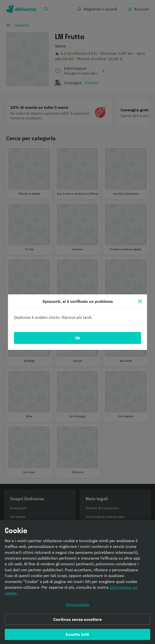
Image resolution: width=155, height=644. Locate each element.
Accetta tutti (77, 636)
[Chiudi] (140, 301)
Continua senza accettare (77, 621)
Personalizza (77, 606)
